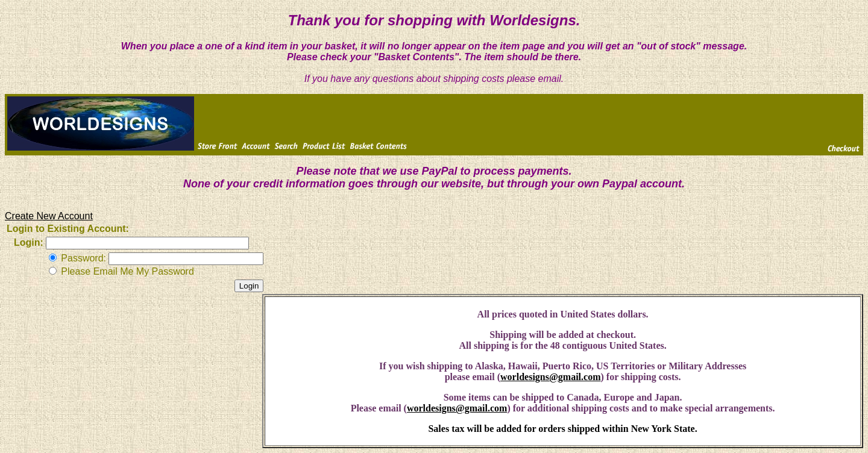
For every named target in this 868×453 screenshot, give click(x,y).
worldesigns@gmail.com (550, 377)
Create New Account (49, 216)
